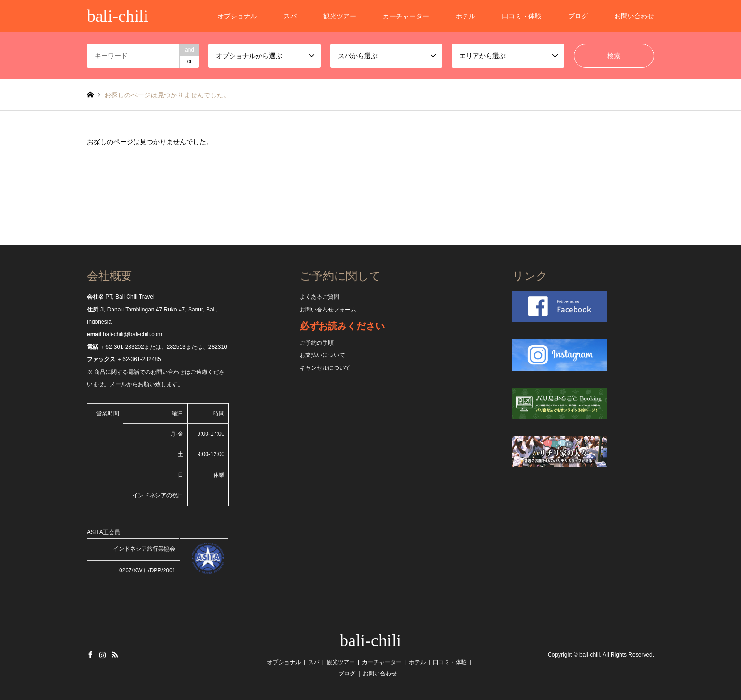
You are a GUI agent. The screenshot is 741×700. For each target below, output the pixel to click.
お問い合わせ (634, 16)
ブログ (578, 16)
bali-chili (370, 640)
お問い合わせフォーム (328, 310)
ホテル (465, 16)
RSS (115, 655)
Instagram (103, 655)
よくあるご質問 (319, 297)
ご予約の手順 (317, 343)
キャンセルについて (325, 368)
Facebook (90, 655)
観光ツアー (340, 16)
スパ (290, 16)
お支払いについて (322, 355)
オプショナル (237, 16)
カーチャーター (406, 16)
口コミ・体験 (522, 16)
